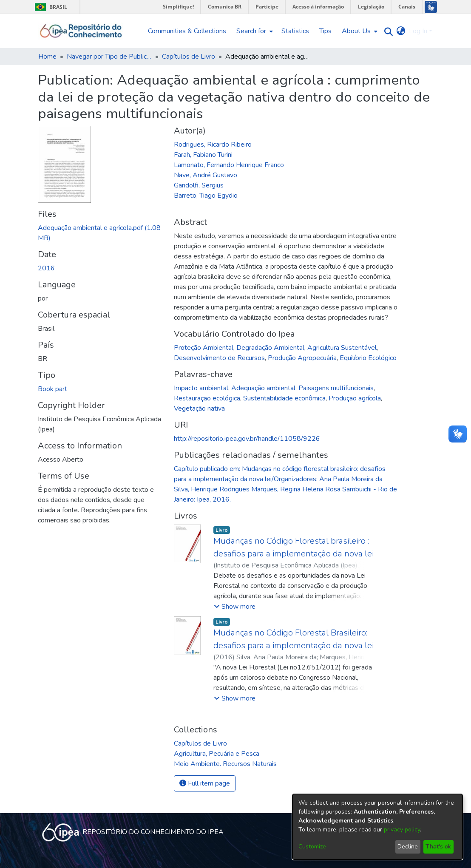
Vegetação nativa (199, 408)
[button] (235, 607)
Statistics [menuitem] (295, 31)
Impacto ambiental (201, 388)
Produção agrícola (355, 398)
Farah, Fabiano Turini (203, 155)
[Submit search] (387, 31)
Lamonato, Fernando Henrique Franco (229, 165)
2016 (46, 268)
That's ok (438, 847)
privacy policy (402, 830)
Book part (52, 389)
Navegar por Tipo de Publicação (109, 57)
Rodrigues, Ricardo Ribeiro (213, 145)
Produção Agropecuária (302, 358)
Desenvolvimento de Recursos (219, 358)
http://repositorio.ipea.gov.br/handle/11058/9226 (247, 439)
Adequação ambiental (263, 388)
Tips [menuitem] (325, 31)
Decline (408, 847)
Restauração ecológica (207, 398)
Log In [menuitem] (418, 31)
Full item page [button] (205, 783)
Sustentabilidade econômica (284, 398)
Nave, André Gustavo (206, 175)
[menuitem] (254, 31)
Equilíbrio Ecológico (368, 358)
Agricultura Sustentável (342, 348)
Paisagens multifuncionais (336, 388)
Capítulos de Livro (189, 57)
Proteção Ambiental (204, 348)
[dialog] (377, 827)
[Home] (81, 31)
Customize (312, 847)
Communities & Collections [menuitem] (187, 31)
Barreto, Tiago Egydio (206, 196)
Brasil (50, 7)
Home (47, 57)
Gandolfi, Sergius (199, 185)
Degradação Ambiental (270, 348)
